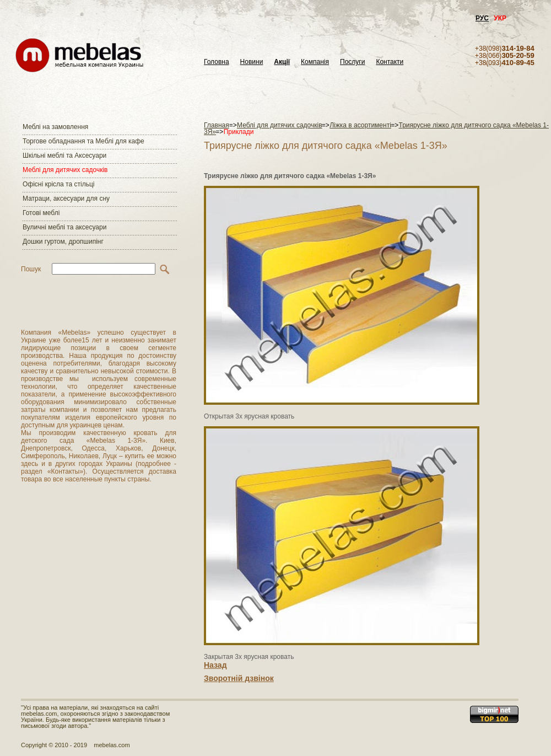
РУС (482, 18)
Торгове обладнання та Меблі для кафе (83, 141)
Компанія (315, 62)
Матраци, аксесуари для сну (66, 199)
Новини (252, 62)
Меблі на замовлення (55, 127)
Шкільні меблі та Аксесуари (64, 156)
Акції (282, 62)
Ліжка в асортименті (360, 125)
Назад (215, 665)
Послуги (352, 62)
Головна (217, 62)
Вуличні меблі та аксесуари (64, 227)
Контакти (390, 62)
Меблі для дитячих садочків (65, 170)
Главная (217, 125)
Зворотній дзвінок (239, 678)
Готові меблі (41, 213)
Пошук (31, 269)
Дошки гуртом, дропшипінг (63, 242)
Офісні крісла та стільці (58, 184)
